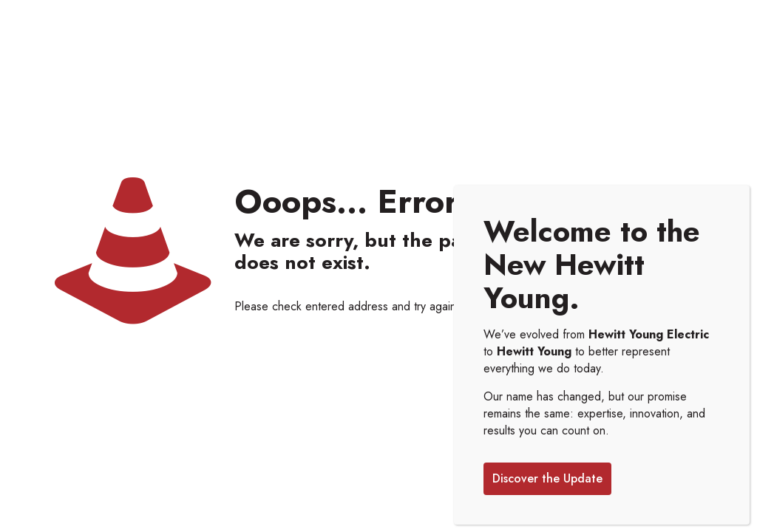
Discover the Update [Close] (547, 478)
